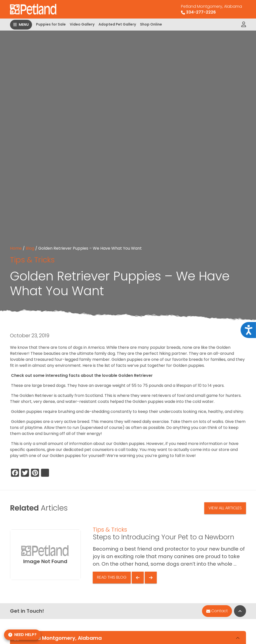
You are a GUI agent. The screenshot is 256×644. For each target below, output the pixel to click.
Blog (30, 248)
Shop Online (151, 24)
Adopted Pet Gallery (117, 24)
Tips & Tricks (32, 260)
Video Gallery (82, 24)
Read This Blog (112, 577)
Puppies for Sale (51, 24)
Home (16, 248)
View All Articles (225, 508)
